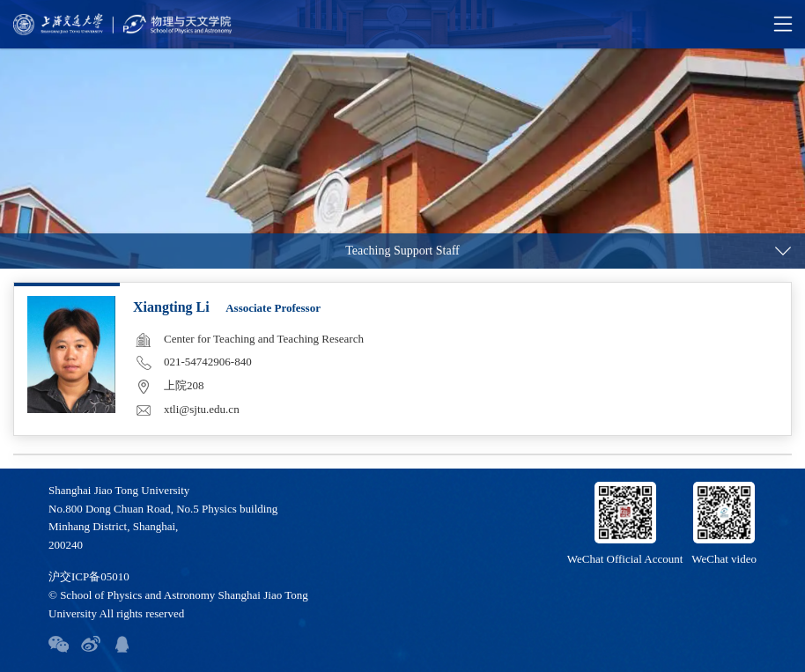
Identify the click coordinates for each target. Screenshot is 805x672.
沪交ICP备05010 (89, 576)
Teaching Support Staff (402, 251)
